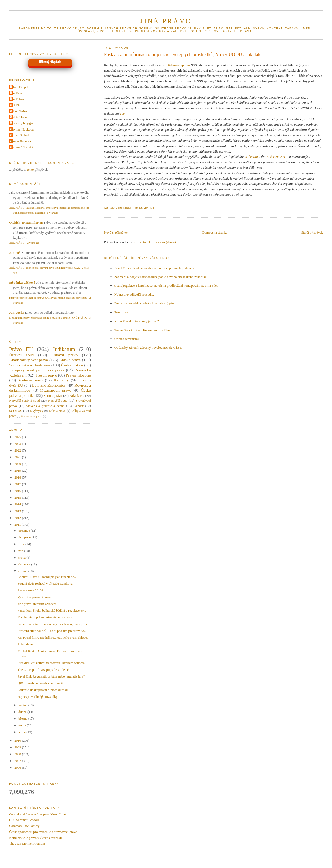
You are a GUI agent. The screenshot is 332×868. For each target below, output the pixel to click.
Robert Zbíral (19, 135)
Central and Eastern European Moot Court (38, 814)
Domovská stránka (215, 232)
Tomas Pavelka (21, 141)
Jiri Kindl (17, 105)
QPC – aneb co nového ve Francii (40, 683)
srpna (22, 558)
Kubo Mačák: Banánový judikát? (137, 321)
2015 (18, 498)
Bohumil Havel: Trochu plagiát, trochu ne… (47, 577)
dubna (23, 712)
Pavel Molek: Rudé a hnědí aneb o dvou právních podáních (154, 268)
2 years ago (33, 243)
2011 (18, 525)
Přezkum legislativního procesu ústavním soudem (51, 663)
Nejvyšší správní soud (24, 401)
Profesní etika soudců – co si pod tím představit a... (52, 631)
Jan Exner (17, 93)
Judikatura (64, 349)
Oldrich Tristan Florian (26, 223)
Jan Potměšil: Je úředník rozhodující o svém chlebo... (54, 637)
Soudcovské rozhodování (30, 365)
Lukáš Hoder (19, 117)
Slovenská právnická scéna (45, 406)
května (23, 705)
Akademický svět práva (29, 360)
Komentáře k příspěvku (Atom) (155, 242)
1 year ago (53, 213)
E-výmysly (36, 411)
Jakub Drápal (19, 87)
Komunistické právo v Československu (35, 838)
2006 (18, 767)
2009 (18, 747)
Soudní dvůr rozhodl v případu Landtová (45, 583)
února (23, 725)
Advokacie (77, 396)
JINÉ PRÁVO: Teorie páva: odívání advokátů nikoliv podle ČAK (44, 268)
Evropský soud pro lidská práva (37, 370)
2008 (18, 754)
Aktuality (61, 380)
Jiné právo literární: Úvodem (37, 604)
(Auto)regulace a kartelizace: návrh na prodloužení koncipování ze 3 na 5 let (166, 286)
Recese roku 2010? (30, 590)
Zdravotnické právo (32, 416)
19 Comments (146, 208)
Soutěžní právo (30, 380)
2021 (18, 457)
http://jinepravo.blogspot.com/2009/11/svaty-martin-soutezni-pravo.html (48, 298)
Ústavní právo (64, 355)
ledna (22, 732)
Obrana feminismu (127, 339)
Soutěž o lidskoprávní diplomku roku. (43, 690)
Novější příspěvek (116, 232)
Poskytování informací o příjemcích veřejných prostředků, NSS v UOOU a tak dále (183, 54)
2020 (18, 464)
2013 (18, 511)
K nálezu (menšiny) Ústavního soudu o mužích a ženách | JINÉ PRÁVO (48, 318)
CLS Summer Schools (24, 820)
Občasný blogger (22, 123)
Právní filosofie (78, 375)
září (21, 551)
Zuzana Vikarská (22, 147)
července (25, 564)
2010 (18, 740)
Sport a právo (53, 396)
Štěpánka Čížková (22, 282)
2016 (18, 491)
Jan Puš (15, 253)
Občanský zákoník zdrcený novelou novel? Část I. (148, 348)
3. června (251, 157)
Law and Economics (49, 385)
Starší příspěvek (312, 232)
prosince (25, 531)
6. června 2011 (277, 157)
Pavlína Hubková (22, 129)
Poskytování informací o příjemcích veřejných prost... (54, 624)
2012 (18, 518)
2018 (18, 477)
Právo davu (122, 312)
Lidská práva (70, 360)
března (23, 718)
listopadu (25, 537)
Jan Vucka (17, 313)
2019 (18, 471)
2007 (18, 761)
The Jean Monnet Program (27, 843)
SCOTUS (16, 411)
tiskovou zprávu (179, 65)
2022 (18, 450)
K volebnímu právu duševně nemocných (45, 617)
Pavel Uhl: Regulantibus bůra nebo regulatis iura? (51, 676)
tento (31, 170)
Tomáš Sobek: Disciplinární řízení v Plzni (143, 330)
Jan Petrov (18, 99)
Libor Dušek (19, 111)
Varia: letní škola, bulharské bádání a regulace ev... (52, 610)
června (23, 571)
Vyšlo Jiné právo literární (35, 597)
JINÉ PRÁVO (166, 21)
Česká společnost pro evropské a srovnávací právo (43, 832)
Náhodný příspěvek (50, 62)
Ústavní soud (21, 355)
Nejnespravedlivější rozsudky (134, 294)
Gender (78, 406)
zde (122, 114)
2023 (18, 444)
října (22, 544)
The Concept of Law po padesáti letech (44, 670)
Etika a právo (57, 411)
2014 (18, 504)
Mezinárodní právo (55, 390)
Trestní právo (46, 375)
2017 (18, 484)
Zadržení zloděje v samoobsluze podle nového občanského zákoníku (161, 277)
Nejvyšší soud (58, 401)
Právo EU (21, 349)
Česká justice (72, 365)
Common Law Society (24, 826)
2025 (18, 437)
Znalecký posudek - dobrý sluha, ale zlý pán (144, 303)
